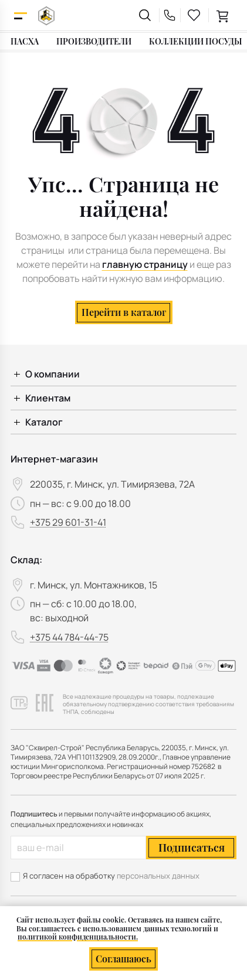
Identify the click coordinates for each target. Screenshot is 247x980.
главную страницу (145, 264)
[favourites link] (194, 15)
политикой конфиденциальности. (78, 937)
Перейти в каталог (124, 312)
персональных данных (158, 876)
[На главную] (46, 16)
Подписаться (192, 848)
